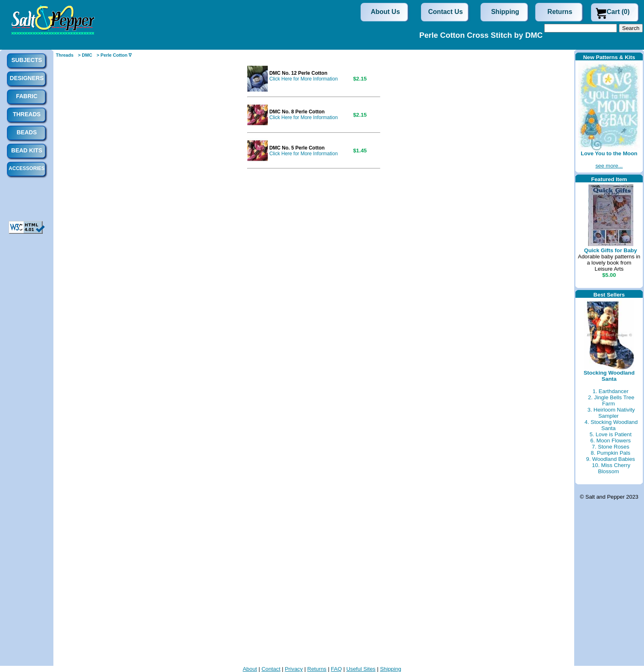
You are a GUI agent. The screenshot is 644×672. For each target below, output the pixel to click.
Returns (560, 12)
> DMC (85, 55)
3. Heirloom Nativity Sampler (611, 413)
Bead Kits (26, 150)
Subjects (27, 60)
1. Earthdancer (611, 391)
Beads (26, 132)
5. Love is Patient (610, 434)
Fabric (27, 96)
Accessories (26, 168)
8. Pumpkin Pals (610, 453)
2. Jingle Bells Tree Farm (611, 400)
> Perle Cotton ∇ (114, 55)
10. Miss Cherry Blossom (611, 468)
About (250, 669)
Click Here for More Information (304, 79)
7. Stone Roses (611, 447)
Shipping (505, 12)
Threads (65, 55)
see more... (609, 166)
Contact (271, 669)
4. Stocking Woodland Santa (611, 425)
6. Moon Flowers (611, 441)
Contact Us (446, 12)
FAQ (337, 669)
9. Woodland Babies (611, 459)
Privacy (294, 669)
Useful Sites (361, 669)
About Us (385, 12)
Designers (27, 78)
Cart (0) (618, 12)
